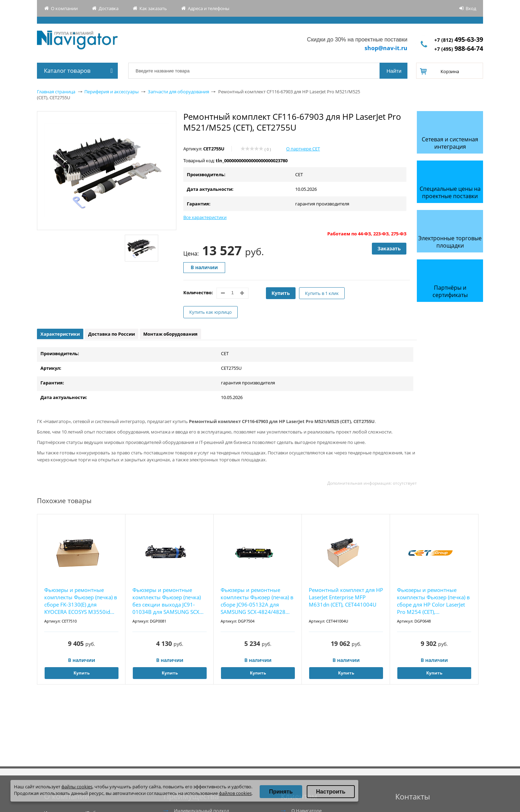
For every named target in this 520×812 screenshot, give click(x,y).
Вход (471, 8)
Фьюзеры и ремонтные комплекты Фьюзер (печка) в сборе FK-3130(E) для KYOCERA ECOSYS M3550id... (81, 601)
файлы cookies (77, 787)
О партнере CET (303, 149)
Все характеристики (205, 217)
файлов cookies (235, 793)
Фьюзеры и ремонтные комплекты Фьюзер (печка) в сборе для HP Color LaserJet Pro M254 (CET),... (433, 601)
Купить (281, 293)
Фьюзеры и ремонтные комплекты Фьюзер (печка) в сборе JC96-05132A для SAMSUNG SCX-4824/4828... (257, 601)
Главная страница (56, 92)
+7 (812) (459, 40)
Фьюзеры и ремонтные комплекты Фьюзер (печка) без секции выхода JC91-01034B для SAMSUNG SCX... (168, 601)
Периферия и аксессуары (112, 92)
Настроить (331, 792)
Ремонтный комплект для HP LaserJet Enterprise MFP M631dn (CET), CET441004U (346, 597)
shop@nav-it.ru (386, 48)
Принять (281, 792)
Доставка (109, 8)
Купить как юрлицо (211, 312)
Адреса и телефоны (209, 8)
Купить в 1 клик (322, 293)
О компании (64, 8)
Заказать (389, 248)
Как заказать (153, 8)
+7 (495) (459, 49)
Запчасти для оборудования (178, 92)
